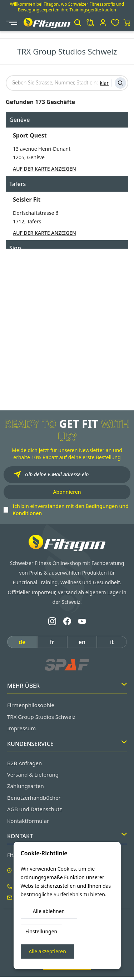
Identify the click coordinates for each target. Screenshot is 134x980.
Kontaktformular (28, 821)
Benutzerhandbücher (34, 798)
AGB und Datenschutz (34, 809)
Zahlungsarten (26, 786)
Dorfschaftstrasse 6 (36, 213)
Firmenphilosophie (31, 705)
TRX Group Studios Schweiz (41, 717)
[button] (78, 23)
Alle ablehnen (49, 911)
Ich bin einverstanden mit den (70, 510)
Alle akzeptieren (47, 951)
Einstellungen (41, 931)
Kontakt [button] (67, 836)
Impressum (21, 728)
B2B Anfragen (24, 763)
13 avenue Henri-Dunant (42, 149)
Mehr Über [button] (67, 686)
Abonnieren (67, 492)
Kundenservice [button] (67, 744)
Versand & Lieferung (33, 774)
